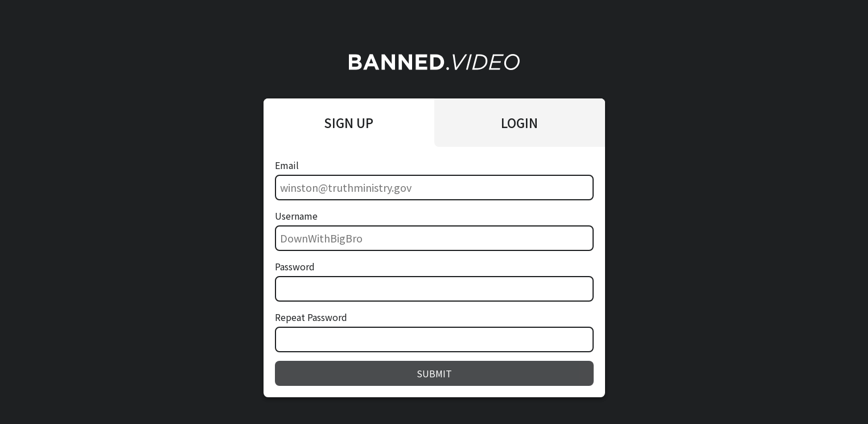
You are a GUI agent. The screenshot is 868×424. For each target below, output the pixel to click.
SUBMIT (434, 373)
